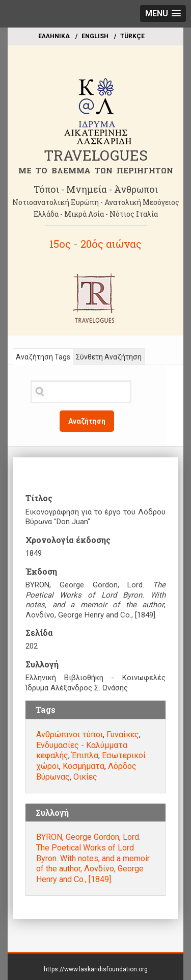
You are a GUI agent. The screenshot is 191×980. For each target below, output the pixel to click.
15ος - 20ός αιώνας (95, 244)
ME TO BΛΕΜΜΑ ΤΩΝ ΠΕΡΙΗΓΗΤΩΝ (96, 170)
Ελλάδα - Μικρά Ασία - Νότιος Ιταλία (96, 214)
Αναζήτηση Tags (43, 357)
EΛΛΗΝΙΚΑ (54, 36)
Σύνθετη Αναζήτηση (109, 357)
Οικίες (85, 777)
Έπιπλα (85, 755)
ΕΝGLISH (95, 36)
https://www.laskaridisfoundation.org (96, 969)
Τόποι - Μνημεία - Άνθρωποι (96, 189)
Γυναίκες (123, 734)
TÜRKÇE (132, 36)
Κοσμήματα (84, 766)
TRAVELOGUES (96, 155)
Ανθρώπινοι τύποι (70, 734)
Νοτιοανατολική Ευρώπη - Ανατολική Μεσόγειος (96, 202)
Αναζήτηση (87, 421)
